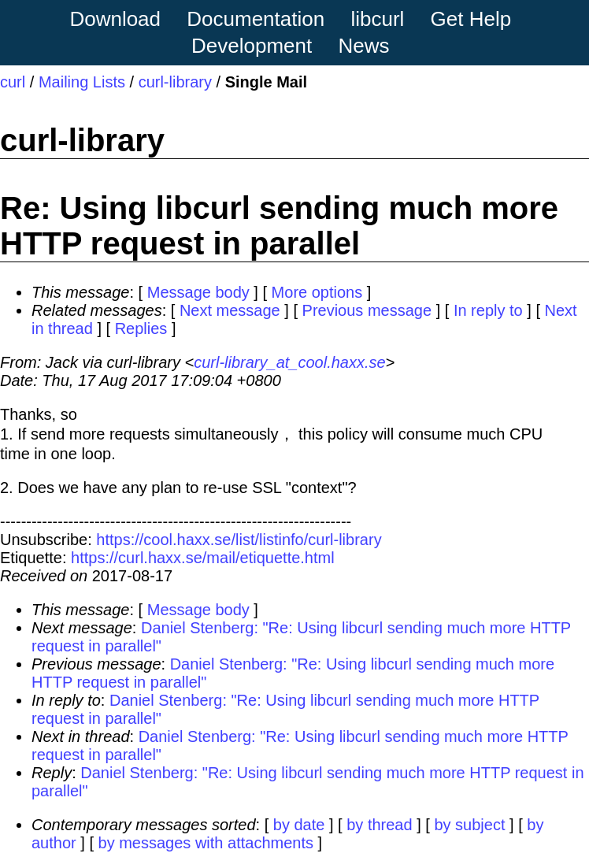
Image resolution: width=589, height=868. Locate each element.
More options (317, 292)
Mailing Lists (82, 82)
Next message (230, 310)
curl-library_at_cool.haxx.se (289, 362)
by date (299, 825)
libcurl (377, 19)
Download (115, 19)
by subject (469, 825)
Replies (141, 328)
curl (13, 82)
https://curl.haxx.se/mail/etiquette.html (203, 558)
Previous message (367, 310)
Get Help (471, 19)
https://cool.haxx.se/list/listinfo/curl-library (239, 540)
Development (252, 46)
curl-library (175, 82)
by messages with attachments (206, 843)
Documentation (256, 19)
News (364, 46)
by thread (379, 825)
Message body (198, 292)
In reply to (488, 310)
